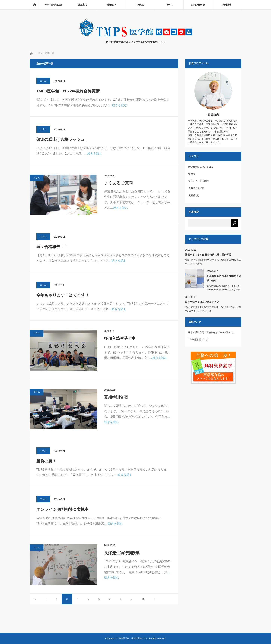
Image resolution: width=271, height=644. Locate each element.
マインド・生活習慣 (198, 181)
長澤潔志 (213, 115)
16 (143, 599)
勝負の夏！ (46, 461)
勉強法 (192, 174)
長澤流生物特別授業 (122, 553)
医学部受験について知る (201, 167)
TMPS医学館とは (54, 5)
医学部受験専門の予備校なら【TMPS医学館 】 (212, 332)
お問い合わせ (198, 5)
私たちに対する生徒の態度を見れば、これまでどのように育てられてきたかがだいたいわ (213, 309)
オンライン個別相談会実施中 (62, 509)
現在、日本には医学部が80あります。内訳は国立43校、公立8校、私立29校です (213, 262)
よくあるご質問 (118, 183)
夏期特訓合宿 (116, 397)
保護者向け (194, 195)
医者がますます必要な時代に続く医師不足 (208, 255)
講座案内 (82, 5)
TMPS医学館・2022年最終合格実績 (68, 91)
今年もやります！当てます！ (63, 295)
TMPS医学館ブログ (198, 340)
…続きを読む (118, 105)
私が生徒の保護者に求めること (202, 302)
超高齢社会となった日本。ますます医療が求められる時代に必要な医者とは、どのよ (223, 290)
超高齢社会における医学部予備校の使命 (224, 278)
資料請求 (227, 5)
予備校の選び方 (196, 188)
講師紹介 (111, 5)
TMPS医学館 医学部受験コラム (133, 638)
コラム (169, 5)
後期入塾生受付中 (120, 338)
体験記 (140, 5)
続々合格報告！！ (52, 247)
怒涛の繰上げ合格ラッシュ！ (63, 139)
